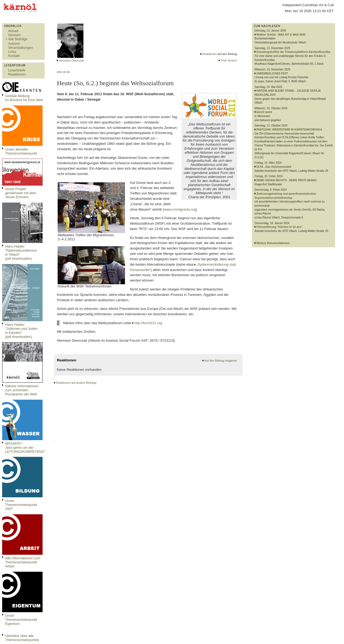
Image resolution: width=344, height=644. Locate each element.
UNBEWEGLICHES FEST (272, 73)
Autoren (14, 44)
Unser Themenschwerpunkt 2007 (21, 505)
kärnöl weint (264, 112)
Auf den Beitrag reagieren (220, 361)
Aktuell (13, 31)
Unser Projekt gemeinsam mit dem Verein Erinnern (21, 193)
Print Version (229, 60)
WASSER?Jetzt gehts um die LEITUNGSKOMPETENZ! (25, 448)
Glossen (14, 35)
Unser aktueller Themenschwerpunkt (21, 151)
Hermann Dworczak (71, 60)
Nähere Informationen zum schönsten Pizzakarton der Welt (22, 390)
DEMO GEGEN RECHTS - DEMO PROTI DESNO (286, 180)
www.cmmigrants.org (180, 209)
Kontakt (14, 56)
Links (12, 52)
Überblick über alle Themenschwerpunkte (22, 638)
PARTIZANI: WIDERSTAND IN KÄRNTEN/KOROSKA (289, 130)
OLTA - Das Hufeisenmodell (274, 167)
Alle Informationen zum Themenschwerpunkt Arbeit (23, 562)
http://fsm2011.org (148, 323)
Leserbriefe (17, 70)
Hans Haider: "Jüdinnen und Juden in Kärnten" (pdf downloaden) (21, 331)
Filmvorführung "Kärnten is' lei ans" (279, 227)
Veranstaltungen (21, 48)
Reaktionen (17, 74)
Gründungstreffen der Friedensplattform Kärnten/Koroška (293, 52)
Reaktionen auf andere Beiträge (76, 383)
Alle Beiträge (18, 39)
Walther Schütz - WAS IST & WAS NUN (281, 35)
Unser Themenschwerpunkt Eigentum (21, 620)
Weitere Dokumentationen (273, 243)
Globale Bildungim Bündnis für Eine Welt (24, 98)
